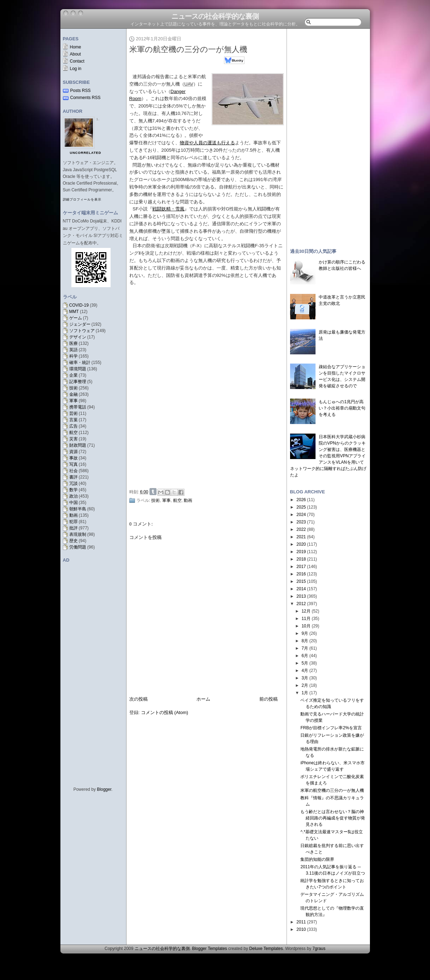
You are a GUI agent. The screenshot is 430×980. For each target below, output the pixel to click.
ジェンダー (80, 324)
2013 (301, 596)
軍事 (73, 401)
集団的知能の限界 (317, 859)
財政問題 (78, 445)
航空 (73, 433)
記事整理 (78, 382)
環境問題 (78, 369)
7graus (319, 949)
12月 (306, 611)
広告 (73, 426)
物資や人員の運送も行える (207, 143)
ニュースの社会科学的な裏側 (215, 16)
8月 (305, 641)
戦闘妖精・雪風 (168, 209)
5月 (305, 663)
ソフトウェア (82, 331)
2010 (301, 929)
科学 (73, 356)
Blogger (104, 789)
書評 (73, 477)
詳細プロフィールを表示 (82, 199)
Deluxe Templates (266, 949)
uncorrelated (86, 153)
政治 (73, 496)
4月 (305, 671)
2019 (301, 552)
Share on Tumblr (153, 492)
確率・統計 (80, 363)
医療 (73, 343)
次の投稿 (139, 699)
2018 (301, 559)
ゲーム (76, 318)
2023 (301, 522)
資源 (73, 452)
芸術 (73, 413)
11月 (306, 619)
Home (76, 47)
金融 (73, 394)
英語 (73, 350)
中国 (73, 503)
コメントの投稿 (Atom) (165, 712)
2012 (301, 604)
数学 (73, 490)
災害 (73, 439)
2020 (301, 544)
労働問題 (78, 547)
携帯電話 (78, 407)
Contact (77, 61)
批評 (73, 528)
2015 (301, 581)
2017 (301, 567)
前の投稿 (269, 699)
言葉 (73, 420)
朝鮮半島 (78, 509)
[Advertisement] (208, 433)
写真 (73, 464)
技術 (73, 388)
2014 (301, 589)
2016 (301, 574)
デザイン (78, 337)
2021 (301, 537)
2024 (301, 515)
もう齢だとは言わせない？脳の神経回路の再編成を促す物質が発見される (333, 818)
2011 (301, 922)
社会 (73, 471)
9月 (305, 633)
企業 (73, 375)
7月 (305, 648)
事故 (73, 458)
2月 (305, 685)
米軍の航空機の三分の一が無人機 (188, 49)
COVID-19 (79, 305)
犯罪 (73, 522)
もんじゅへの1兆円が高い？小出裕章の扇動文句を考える (342, 408)
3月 (305, 678)
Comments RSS (86, 98)
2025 (301, 507)
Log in (76, 69)
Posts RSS (81, 91)
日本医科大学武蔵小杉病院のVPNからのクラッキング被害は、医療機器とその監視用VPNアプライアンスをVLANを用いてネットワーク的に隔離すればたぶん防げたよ (328, 456)
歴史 (73, 541)
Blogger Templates (209, 949)
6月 (305, 656)
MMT (74, 312)
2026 (301, 500)
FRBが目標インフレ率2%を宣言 (331, 728)
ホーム (203, 699)
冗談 (73, 483)
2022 (301, 529)
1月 (305, 693)
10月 (306, 626)
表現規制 (78, 534)
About (75, 54)
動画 (73, 515)
